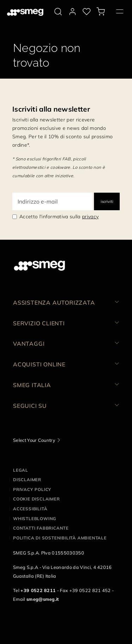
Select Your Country (34, 440)
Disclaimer (27, 480)
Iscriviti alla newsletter (51, 109)
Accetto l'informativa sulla (59, 217)
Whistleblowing (35, 519)
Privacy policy (32, 489)
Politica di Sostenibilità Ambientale (60, 538)
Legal (21, 470)
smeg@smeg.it (43, 599)
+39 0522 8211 (38, 590)
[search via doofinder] (58, 12)
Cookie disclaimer (36, 499)
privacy (90, 217)
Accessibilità (30, 509)
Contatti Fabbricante (41, 528)
